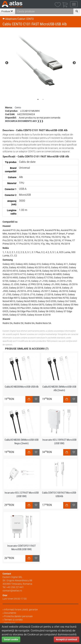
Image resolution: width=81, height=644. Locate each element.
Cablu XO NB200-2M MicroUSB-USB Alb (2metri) (59, 389)
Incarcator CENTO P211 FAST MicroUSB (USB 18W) (22, 548)
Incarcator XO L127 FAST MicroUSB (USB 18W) (22, 494)
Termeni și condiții (13, 620)
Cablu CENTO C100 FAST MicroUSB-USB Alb (59, 494)
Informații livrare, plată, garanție (21, 610)
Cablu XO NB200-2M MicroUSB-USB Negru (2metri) (22, 442)
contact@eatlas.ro (12, 591)
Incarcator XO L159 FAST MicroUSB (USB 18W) (59, 442)
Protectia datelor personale (18, 616)
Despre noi (10, 623)
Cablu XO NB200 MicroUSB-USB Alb (22, 387)
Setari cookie (11, 639)
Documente (10, 613)
